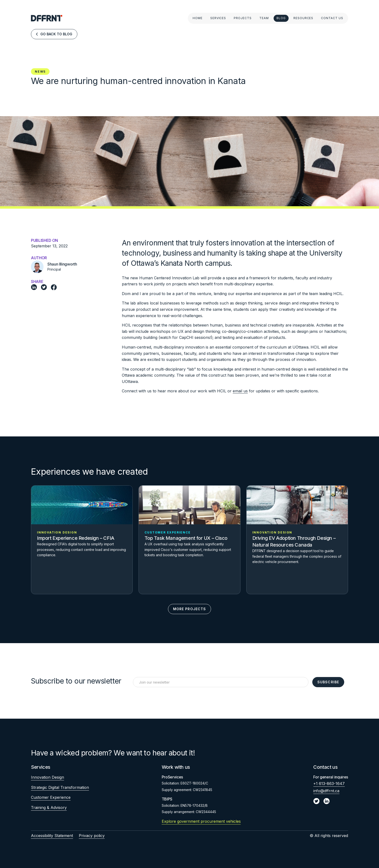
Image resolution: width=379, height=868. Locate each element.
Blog (281, 18)
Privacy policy (92, 836)
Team (264, 18)
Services (218, 18)
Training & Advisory (49, 807)
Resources (303, 18)
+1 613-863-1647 (329, 784)
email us (240, 391)
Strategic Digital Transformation (60, 787)
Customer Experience (51, 797)
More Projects (190, 609)
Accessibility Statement (52, 836)
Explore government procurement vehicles (201, 821)
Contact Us (332, 18)
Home (198, 18)
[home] (47, 18)
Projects (243, 18)
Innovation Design (47, 777)
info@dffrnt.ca (326, 791)
